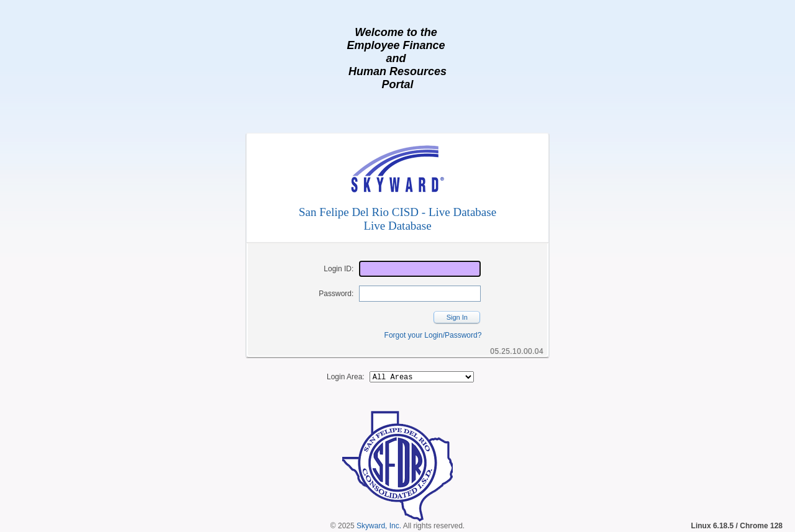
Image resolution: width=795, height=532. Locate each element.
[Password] (420, 294)
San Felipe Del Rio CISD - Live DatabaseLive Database (397, 219)
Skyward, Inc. (379, 528)
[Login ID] (420, 269)
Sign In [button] (457, 317)
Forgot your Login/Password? (433, 335)
